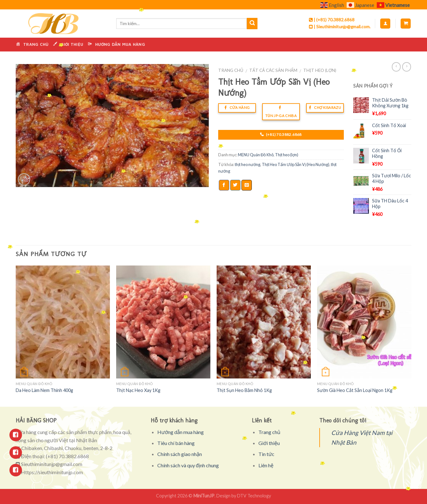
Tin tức (266, 454)
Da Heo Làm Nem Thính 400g (44, 390)
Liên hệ (266, 465)
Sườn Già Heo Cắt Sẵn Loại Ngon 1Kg (355, 390)
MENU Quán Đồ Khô (256, 155)
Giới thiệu (269, 443)
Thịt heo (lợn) (320, 70)
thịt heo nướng (248, 164)
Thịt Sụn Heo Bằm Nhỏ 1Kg (244, 390)
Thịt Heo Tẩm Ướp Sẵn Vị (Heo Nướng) (296, 164)
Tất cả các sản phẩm (273, 70)
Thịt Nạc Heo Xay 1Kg (138, 390)
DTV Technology (254, 496)
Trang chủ (231, 70)
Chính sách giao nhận (180, 454)
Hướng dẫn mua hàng (181, 432)
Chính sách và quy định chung (188, 465)
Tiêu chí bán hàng (176, 443)
